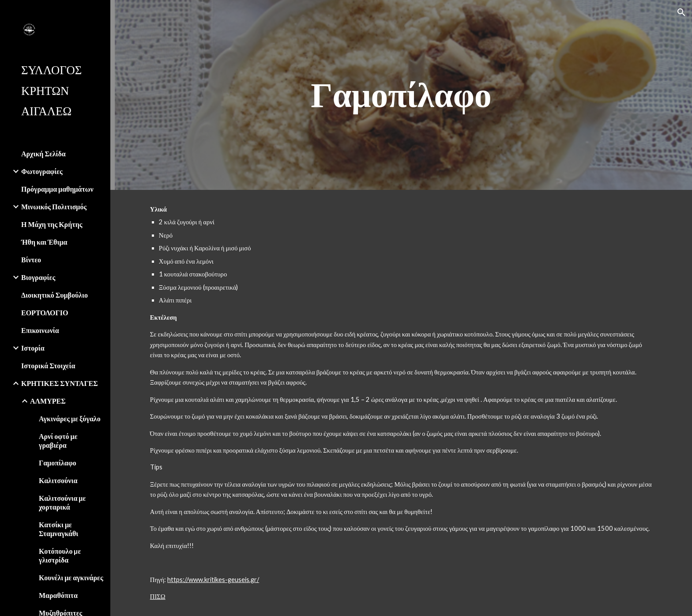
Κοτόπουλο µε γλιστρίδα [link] (60, 555)
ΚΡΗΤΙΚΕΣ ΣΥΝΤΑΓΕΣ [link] (60, 383)
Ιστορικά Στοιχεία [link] (48, 365)
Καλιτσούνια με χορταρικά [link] (62, 502)
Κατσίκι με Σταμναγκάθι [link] (58, 529)
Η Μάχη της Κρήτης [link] (52, 224)
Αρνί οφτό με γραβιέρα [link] (58, 440)
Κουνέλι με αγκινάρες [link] (71, 577)
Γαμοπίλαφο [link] (58, 463)
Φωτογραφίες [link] (42, 171)
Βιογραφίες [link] (38, 277)
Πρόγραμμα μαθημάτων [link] (57, 189)
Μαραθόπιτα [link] (58, 595)
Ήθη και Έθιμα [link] (44, 242)
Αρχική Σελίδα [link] (43, 153)
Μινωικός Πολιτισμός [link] (54, 206)
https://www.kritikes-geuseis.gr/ (213, 580)
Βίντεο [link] (31, 259)
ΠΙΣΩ (158, 596)
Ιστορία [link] (33, 348)
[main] (401, 95)
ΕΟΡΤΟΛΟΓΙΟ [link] (45, 312)
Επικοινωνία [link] (40, 330)
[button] (681, 12)
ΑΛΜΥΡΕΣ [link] (48, 401)
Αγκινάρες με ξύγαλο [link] (70, 418)
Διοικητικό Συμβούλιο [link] (55, 295)
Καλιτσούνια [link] (58, 480)
